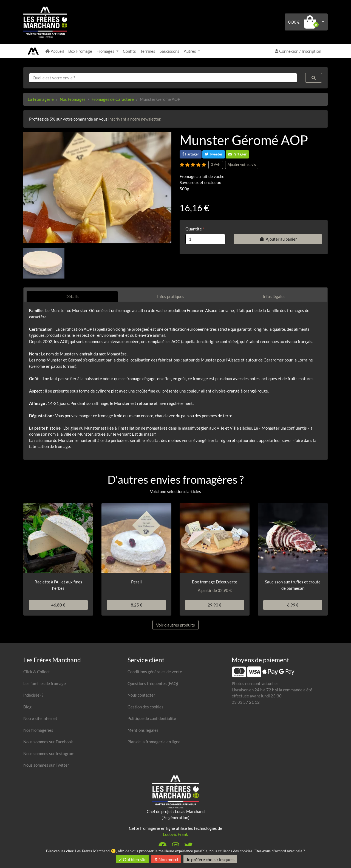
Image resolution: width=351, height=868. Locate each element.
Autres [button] (190, 51)
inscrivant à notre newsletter (134, 119)
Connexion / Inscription (298, 51)
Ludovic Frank (175, 834)
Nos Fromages (73, 99)
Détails (72, 296)
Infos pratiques (171, 296)
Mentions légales (143, 730)
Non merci (166, 859)
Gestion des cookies (145, 707)
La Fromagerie (41, 99)
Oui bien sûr (132, 859)
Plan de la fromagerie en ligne (154, 742)
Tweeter (214, 154)
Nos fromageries (38, 730)
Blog (27, 707)
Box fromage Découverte (215, 582)
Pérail (136, 582)
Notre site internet (40, 718)
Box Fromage (80, 51)
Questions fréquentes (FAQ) (153, 683)
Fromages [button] (106, 51)
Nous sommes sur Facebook (48, 742)
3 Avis (216, 165)
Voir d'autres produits (175, 625)
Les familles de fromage (45, 683)
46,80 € (58, 605)
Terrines (148, 51)
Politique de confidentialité (152, 718)
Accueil (55, 51)
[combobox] (163, 78)
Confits (129, 51)
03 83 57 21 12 (246, 702)
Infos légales (274, 296)
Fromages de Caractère (113, 99)
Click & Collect (37, 672)
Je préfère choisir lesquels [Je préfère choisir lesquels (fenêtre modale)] (210, 859)
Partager (191, 154)
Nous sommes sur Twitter (46, 765)
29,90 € (215, 605)
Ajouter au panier (278, 239)
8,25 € (137, 605)
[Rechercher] (314, 78)
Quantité (194, 229)
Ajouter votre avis (242, 165)
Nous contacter (141, 695)
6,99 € (293, 605)
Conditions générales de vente (155, 672)
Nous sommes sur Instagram (49, 753)
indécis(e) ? (33, 695)
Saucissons (169, 51)
